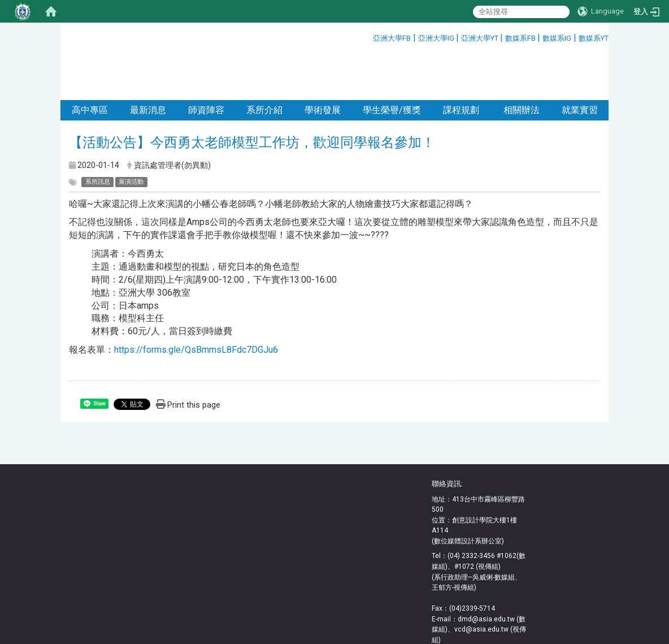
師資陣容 (206, 64)
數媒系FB (521, 38)
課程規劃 (461, 64)
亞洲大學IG (437, 38)
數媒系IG (557, 38)
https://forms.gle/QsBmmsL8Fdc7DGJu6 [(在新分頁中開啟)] (196, 303)
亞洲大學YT (481, 38)
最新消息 (148, 64)
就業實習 (580, 64)
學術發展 (323, 64)
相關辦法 (520, 64)
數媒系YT (594, 38)
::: (369, 36)
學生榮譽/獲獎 (392, 64)
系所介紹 (264, 64)
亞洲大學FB (392, 38)
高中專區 (90, 64)
